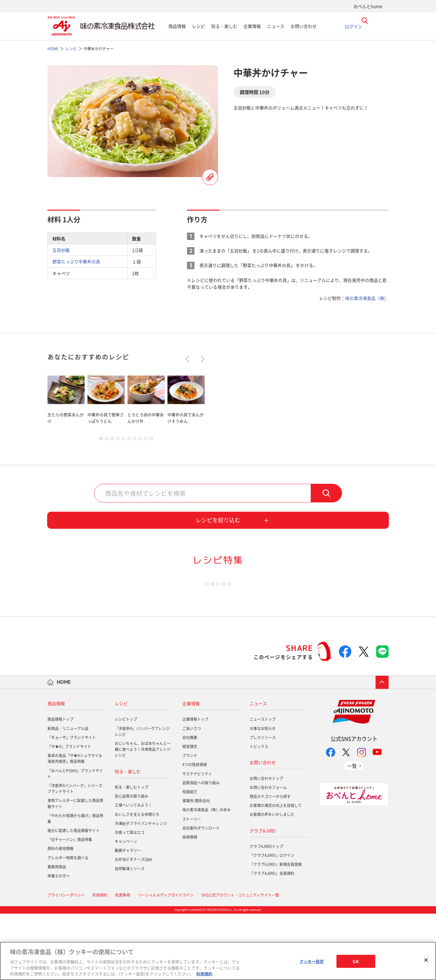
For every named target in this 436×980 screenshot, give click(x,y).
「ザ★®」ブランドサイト (69, 813)
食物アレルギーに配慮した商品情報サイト (75, 870)
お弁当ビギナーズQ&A (133, 926)
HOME (64, 748)
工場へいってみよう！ (133, 871)
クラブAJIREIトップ (266, 913)
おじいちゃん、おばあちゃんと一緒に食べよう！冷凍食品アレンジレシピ (143, 816)
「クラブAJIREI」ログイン (272, 922)
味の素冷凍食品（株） (367, 298)
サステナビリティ (197, 840)
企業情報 (252, 26)
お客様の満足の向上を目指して (276, 872)
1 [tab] (101, 440)
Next (201, 359)
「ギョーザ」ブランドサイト (72, 804)
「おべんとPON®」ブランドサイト (75, 840)
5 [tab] (123, 440)
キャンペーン (126, 908)
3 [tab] (112, 440)
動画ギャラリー (128, 917)
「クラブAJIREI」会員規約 (272, 940)
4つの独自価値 (195, 831)
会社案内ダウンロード (201, 894)
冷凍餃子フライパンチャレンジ (141, 890)
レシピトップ (126, 786)
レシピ (198, 26)
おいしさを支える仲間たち (137, 880)
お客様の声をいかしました (272, 881)
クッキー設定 (312, 961)
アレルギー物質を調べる (68, 924)
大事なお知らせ (263, 795)
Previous (189, 359)
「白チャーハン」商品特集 (70, 906)
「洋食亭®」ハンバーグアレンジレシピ (142, 797)
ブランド (190, 822)
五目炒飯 (61, 250)
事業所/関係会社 (196, 867)
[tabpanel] (66, 398)
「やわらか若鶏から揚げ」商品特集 (75, 885)
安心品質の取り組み (131, 862)
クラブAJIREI (263, 897)
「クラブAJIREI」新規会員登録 (276, 931)
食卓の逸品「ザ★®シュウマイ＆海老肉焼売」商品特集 (75, 825)
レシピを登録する (210, 177)
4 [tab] (118, 440)
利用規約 (204, 974)
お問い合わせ (304, 26)
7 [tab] (135, 440)
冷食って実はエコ (130, 899)
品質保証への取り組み (201, 849)
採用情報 (190, 903)
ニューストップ (263, 786)
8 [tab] (140, 440)
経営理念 (190, 813)
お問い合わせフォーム (268, 854)
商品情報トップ (60, 786)
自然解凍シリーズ (130, 935)
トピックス (259, 813)
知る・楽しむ (224, 26)
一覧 (352, 832)
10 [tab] (151, 440)
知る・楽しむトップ (131, 853)
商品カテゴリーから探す (270, 863)
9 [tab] (146, 440)
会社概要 (190, 804)
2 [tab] (107, 440)
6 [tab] (129, 440)
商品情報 (177, 26)
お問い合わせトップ (266, 844)
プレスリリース (263, 804)
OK (356, 961)
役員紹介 (190, 858)
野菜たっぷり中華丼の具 (76, 261)
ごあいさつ (192, 795)
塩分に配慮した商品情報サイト (73, 897)
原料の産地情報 (60, 915)
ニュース (276, 26)
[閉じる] (426, 960)
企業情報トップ (195, 786)
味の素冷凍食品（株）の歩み (207, 876)
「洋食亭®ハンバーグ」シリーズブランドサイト (75, 855)
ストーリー (192, 885)
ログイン (354, 26)
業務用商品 (57, 933)
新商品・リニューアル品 (68, 795)
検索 (326, 495)
